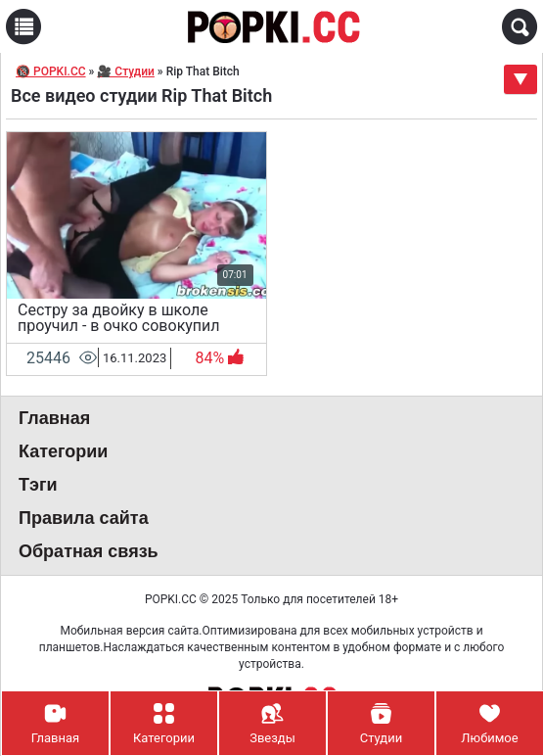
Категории (63, 451)
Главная (54, 418)
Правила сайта (84, 518)
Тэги (38, 485)
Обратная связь (89, 551)
